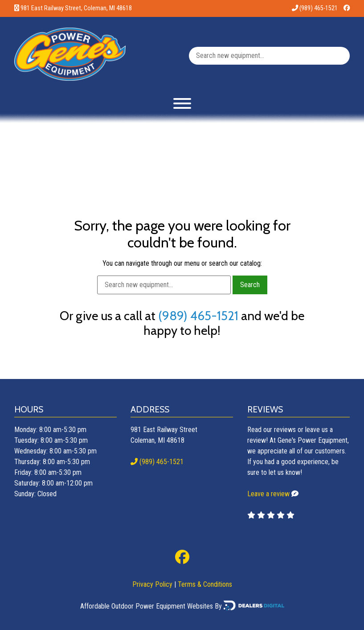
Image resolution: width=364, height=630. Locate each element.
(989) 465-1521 (315, 8)
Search (250, 285)
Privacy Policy (152, 584)
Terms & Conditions (205, 584)
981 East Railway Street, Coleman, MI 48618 (76, 8)
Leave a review (268, 494)
